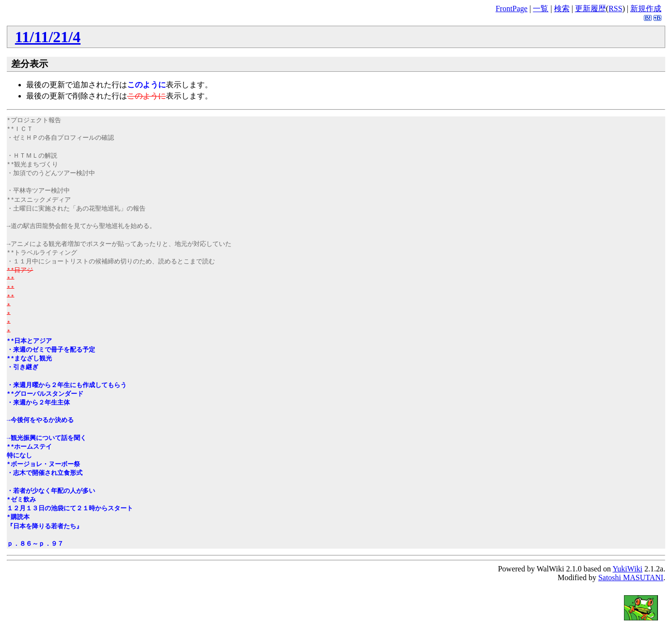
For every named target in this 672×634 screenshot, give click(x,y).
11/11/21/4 (48, 37)
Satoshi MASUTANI (631, 577)
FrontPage (511, 8)
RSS (615, 8)
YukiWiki (627, 569)
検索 (562, 8)
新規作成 (646, 8)
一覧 (541, 8)
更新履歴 (590, 8)
